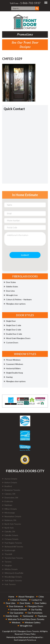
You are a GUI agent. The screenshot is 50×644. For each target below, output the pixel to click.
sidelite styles (12, 616)
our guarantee (17, 613)
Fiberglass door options (15, 304)
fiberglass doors (35, 606)
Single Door (10, 321)
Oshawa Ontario (10, 539)
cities (41, 597)
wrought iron (26, 626)
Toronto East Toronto (13, 558)
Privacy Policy (30, 634)
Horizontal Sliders (12, 368)
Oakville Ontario (10, 535)
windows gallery (33, 622)
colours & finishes (19, 600)
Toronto (7, 562)
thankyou (42, 616)
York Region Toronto (12, 581)
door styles (25, 603)
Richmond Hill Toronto (13, 547)
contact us (37, 600)
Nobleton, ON (9, 520)
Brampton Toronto (11, 490)
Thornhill (7, 554)
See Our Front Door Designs (25, 45)
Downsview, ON (10, 498)
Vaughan (7, 565)
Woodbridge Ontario (12, 577)
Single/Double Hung (13, 373)
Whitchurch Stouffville (13, 573)
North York (8, 528)
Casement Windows (13, 364)
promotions (25, 34)
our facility (36, 609)
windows (16, 622)
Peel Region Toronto (12, 543)
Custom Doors (11, 343)
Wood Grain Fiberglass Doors (17, 338)
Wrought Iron (11, 295)
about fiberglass (26, 597)
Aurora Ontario (10, 479)
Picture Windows (12, 360)
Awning (8, 377)
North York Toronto (12, 524)
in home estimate (19, 609)
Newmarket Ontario (12, 516)
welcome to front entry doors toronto (26, 619)
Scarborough (9, 550)
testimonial (28, 616)
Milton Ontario (9, 509)
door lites (11, 603)
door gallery (40, 603)
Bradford (7, 486)
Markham (7, 505)
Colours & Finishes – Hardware (18, 299)
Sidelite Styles (11, 287)
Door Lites (9, 291)
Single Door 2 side (12, 330)
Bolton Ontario (10, 482)
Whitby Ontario (10, 569)
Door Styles (10, 282)
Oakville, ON (9, 531)
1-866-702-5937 (30, 3)
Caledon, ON (9, 494)
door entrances (16, 606)
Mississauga (8, 513)
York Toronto (9, 584)
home (11, 597)
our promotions (35, 613)
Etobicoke (8, 501)
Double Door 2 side (13, 334)
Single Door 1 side (12, 325)
